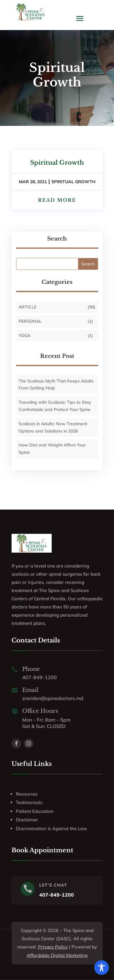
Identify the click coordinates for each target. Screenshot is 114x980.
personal (30, 321)
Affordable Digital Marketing (57, 955)
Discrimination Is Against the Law (51, 828)
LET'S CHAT (53, 885)
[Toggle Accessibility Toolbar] (102, 968)
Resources (27, 794)
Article (28, 307)
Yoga (24, 335)
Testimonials (29, 802)
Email (30, 690)
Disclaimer (27, 820)
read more (57, 200)
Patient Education (35, 811)
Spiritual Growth (57, 163)
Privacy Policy (53, 947)
